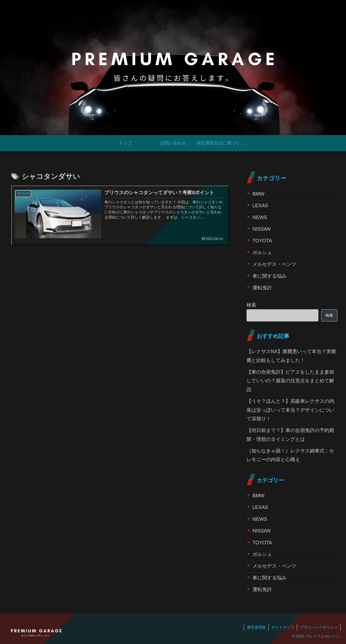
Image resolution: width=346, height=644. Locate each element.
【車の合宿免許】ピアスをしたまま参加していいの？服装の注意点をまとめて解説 (290, 381)
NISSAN (262, 229)
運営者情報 (256, 627)
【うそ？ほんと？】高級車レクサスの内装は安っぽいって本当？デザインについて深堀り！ (290, 410)
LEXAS (260, 206)
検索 (251, 305)
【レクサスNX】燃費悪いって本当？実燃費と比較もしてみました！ (291, 356)
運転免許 (262, 288)
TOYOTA (262, 241)
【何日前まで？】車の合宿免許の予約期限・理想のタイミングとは (290, 435)
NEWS (260, 217)
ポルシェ (262, 253)
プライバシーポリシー (319, 627)
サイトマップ (283, 627)
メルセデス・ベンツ (274, 264)
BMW (258, 194)
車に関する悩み (270, 276)
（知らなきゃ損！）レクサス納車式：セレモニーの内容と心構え (290, 455)
